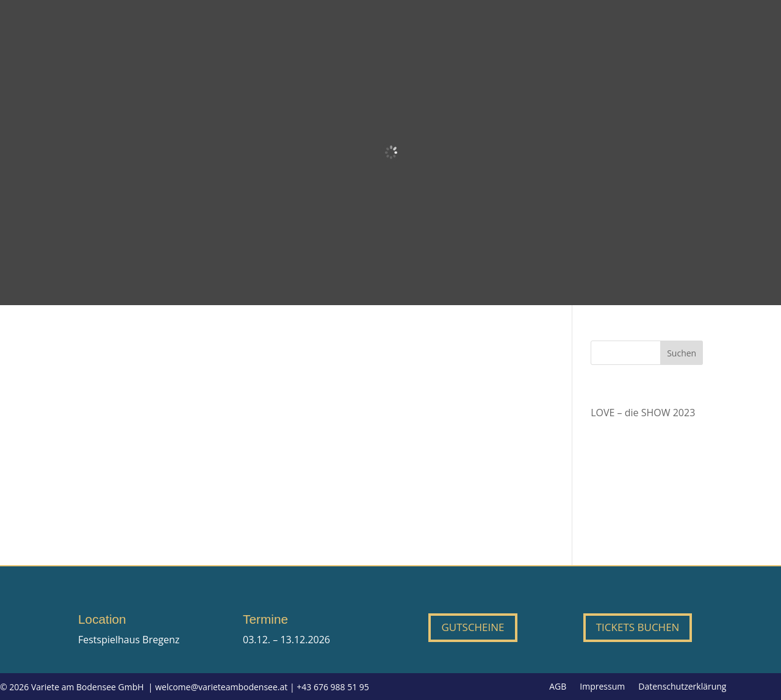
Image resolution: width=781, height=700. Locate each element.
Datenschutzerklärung (682, 687)
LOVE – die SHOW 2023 (643, 413)
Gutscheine (473, 627)
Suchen (682, 353)
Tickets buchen (638, 627)
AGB (558, 687)
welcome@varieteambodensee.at (221, 687)
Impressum (602, 687)
